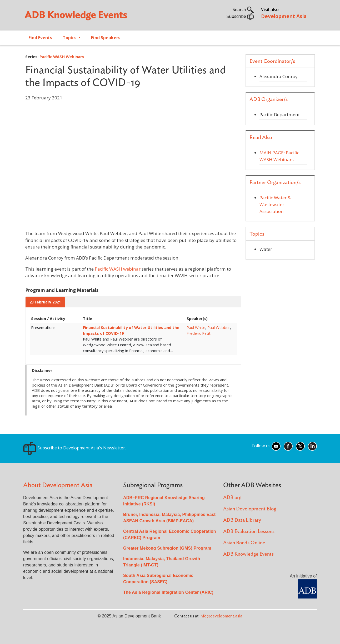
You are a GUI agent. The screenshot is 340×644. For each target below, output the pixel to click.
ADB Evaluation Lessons (249, 532)
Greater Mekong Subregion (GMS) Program (167, 548)
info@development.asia (221, 616)
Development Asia (284, 16)
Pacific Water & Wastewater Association (275, 204)
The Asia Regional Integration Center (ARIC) (168, 592)
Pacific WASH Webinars (62, 57)
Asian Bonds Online (244, 543)
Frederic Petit (199, 333)
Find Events (40, 38)
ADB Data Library (242, 520)
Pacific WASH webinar (118, 269)
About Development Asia (58, 485)
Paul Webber (219, 327)
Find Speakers (106, 38)
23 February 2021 (45, 302)
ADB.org (232, 498)
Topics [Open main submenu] (70, 38)
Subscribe (240, 16)
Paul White (196, 327)
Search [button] (243, 9)
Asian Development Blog (250, 509)
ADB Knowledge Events (248, 554)
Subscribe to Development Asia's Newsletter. (74, 448)
